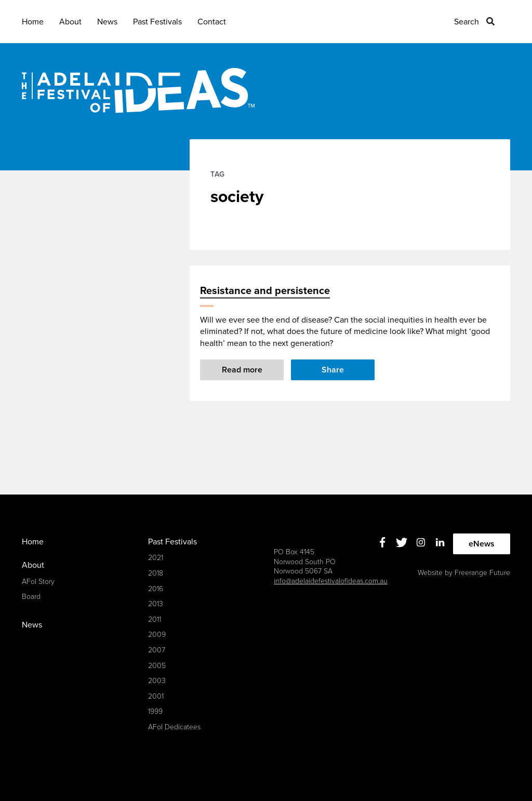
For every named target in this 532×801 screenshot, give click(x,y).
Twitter (402, 543)
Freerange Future (482, 573)
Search (467, 22)
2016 (156, 589)
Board (31, 597)
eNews (482, 544)
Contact (212, 22)
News (107, 22)
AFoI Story (38, 582)
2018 (156, 573)
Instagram (421, 543)
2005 (157, 666)
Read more (242, 370)
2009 (157, 635)
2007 (157, 650)
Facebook (383, 543)
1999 (155, 711)
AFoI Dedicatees (174, 727)
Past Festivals (157, 22)
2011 (155, 619)
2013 (156, 604)
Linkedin (440, 543)
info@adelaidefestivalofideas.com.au (331, 581)
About (70, 22)
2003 (157, 681)
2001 (156, 696)
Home (33, 22)
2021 (156, 558)
